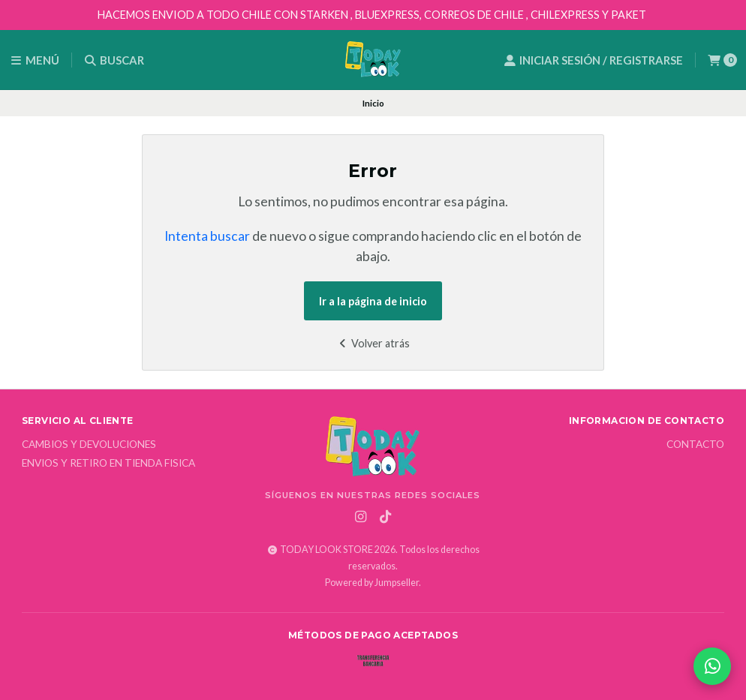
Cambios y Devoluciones (89, 445)
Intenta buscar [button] (207, 236)
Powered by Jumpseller (372, 583)
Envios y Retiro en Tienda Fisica (108, 464)
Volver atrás (373, 343)
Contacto (695, 445)
